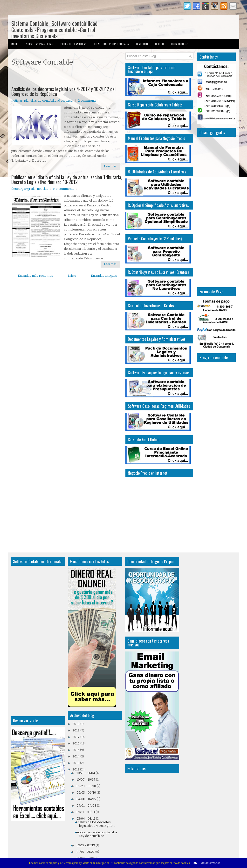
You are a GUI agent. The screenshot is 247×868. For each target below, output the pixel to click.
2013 (76, 763)
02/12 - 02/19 (86, 845)
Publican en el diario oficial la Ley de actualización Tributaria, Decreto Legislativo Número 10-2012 (67, 179)
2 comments (87, 101)
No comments (64, 189)
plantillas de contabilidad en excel (49, 101)
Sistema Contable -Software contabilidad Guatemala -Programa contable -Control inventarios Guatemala (54, 29)
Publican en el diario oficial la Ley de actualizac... (96, 834)
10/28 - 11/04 (86, 773)
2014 (76, 756)
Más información (210, 863)
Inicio (15, 44)
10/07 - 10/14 (86, 779)
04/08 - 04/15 (86, 799)
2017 (76, 737)
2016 (76, 743)
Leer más (110, 166)
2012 (76, 769)
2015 (76, 750)
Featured (142, 44)
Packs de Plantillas (74, 44)
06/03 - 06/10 (86, 792)
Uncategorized (181, 44)
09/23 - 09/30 (86, 786)
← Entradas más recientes (34, 276)
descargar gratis (23, 189)
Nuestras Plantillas (40, 44)
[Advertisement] (68, 77)
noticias (17, 101)
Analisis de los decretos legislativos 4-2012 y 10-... (96, 824)
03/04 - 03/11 (86, 819)
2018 (76, 730)
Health (159, 44)
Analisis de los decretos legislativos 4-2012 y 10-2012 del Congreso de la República (63, 91)
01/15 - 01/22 (86, 852)
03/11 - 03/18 (86, 812)
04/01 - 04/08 (86, 806)
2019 (76, 724)
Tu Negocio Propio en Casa (111, 44)
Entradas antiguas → (106, 276)
